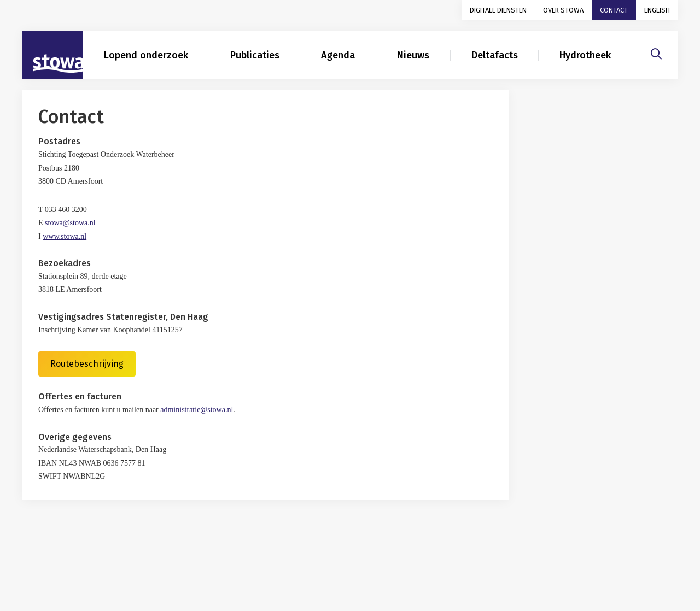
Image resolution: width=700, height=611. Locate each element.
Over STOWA (563, 10)
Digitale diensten (498, 10)
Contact (614, 10)
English (657, 10)
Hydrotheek (585, 55)
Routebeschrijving (87, 364)
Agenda (338, 55)
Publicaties (255, 55)
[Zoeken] (656, 52)
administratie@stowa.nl (197, 410)
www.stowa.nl (65, 236)
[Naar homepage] (52, 55)
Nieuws (413, 55)
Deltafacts (495, 55)
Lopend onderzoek (146, 55)
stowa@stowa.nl (70, 223)
